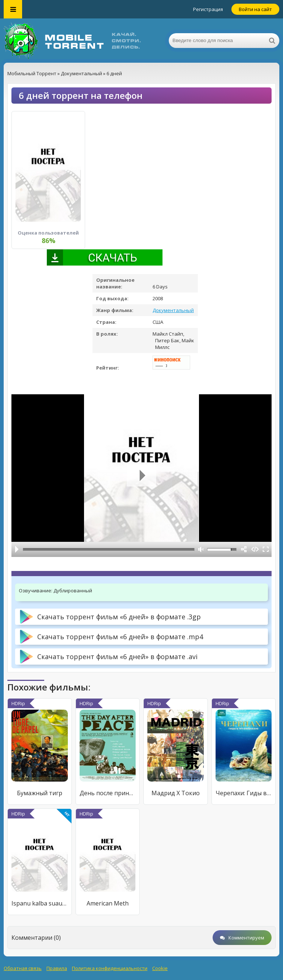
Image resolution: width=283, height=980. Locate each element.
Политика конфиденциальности (110, 968)
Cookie (160, 968)
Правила (57, 968)
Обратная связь (23, 968)
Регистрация (208, 9)
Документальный (173, 310)
